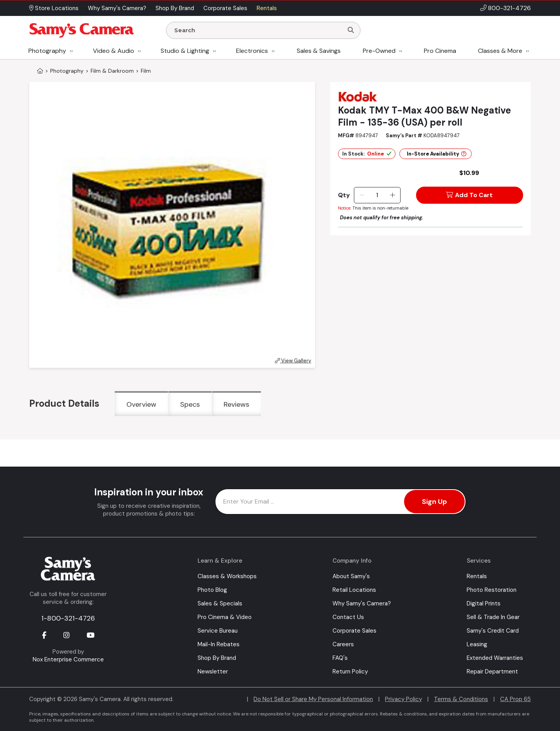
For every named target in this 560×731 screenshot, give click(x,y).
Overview (141, 404)
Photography (47, 51)
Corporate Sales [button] (225, 8)
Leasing (477, 644)
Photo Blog (212, 590)
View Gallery (293, 361)
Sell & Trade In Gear (493, 617)
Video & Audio (114, 51)
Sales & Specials (220, 603)
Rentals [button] (267, 8)
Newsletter (213, 672)
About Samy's (351, 576)
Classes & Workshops (227, 576)
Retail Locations (354, 590)
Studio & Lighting (185, 51)
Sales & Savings (319, 51)
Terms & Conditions (461, 699)
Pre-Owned (379, 51)
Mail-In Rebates (219, 644)
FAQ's (340, 658)
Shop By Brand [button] (175, 8)
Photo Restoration (492, 590)
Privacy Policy (403, 699)
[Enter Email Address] (340, 502)
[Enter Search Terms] (258, 30)
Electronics (252, 51)
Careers (343, 644)
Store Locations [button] (54, 8)
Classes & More (500, 51)
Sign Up (434, 502)
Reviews (236, 404)
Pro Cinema (440, 51)
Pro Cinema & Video (225, 617)
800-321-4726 (509, 8)
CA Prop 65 (515, 699)
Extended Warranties (495, 658)
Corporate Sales (354, 631)
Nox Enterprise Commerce (68, 659)
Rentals (477, 576)
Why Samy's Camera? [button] (117, 8)
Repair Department (492, 672)
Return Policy (350, 672)
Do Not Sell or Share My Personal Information (313, 699)
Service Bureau (218, 631)
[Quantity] (377, 195)
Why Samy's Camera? (362, 603)
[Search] (351, 30)
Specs (190, 404)
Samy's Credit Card (493, 631)
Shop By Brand (217, 658)
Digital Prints (484, 603)
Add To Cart (469, 195)
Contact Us (348, 617)
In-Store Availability (437, 154)
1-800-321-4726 (68, 618)
